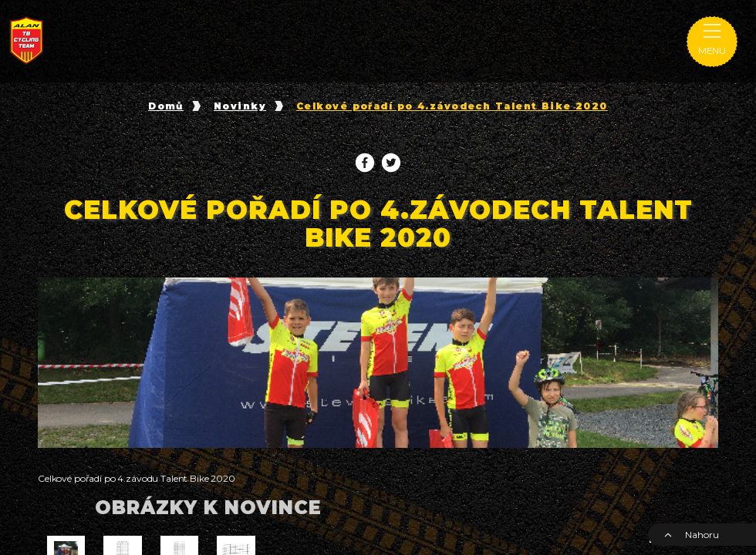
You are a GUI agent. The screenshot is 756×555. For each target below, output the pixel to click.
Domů (166, 106)
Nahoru (691, 535)
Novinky (240, 106)
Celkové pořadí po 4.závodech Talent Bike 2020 (452, 106)
